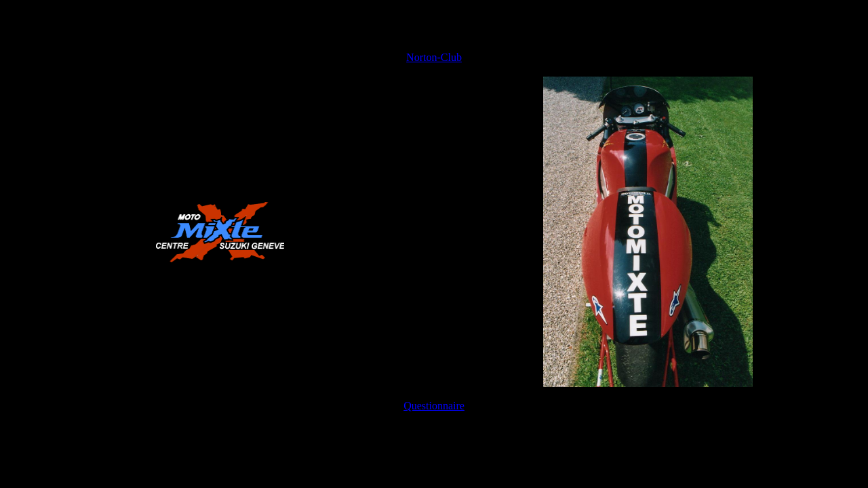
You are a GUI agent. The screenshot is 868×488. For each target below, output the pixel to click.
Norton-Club (434, 57)
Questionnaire (434, 406)
